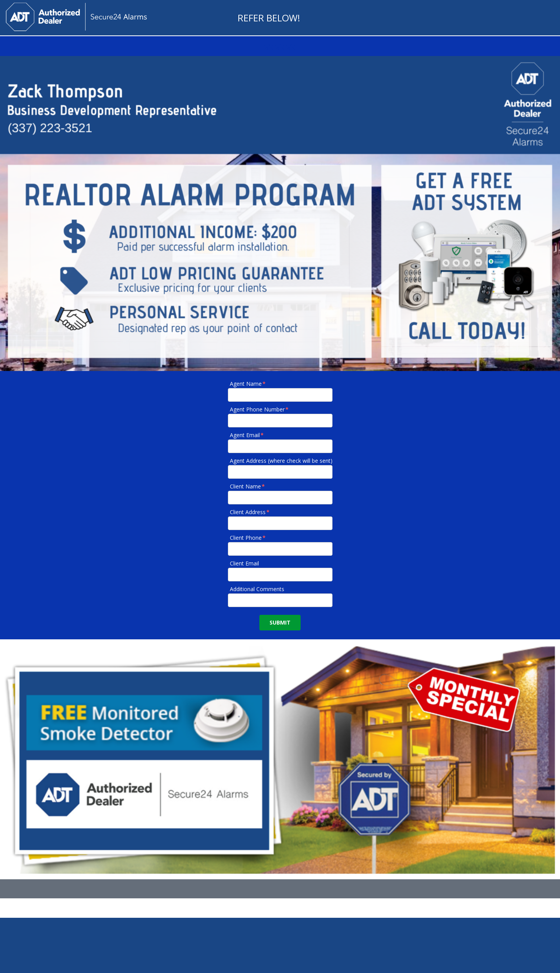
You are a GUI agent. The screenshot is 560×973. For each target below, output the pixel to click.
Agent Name (248, 384)
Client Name (248, 486)
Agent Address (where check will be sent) (281, 461)
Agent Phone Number (260, 409)
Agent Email (247, 435)
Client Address (250, 512)
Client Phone (248, 538)
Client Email (244, 563)
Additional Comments (257, 589)
